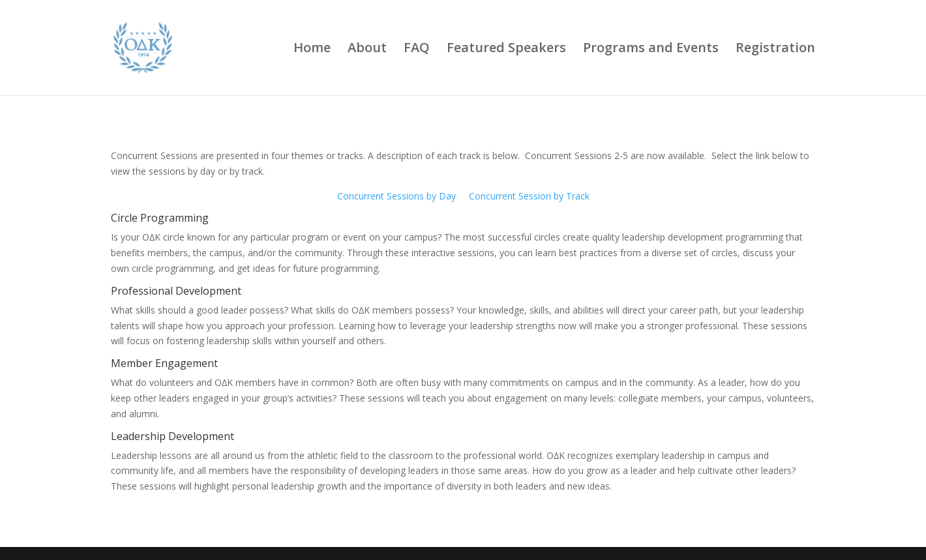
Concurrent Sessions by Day (396, 196)
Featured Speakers (506, 50)
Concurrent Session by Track (529, 196)
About (367, 50)
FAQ (417, 50)
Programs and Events (651, 50)
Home (312, 50)
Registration (775, 50)
